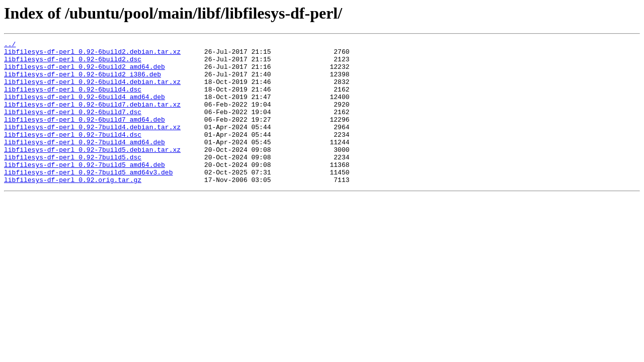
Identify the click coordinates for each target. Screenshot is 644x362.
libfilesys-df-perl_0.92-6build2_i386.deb (83, 81)
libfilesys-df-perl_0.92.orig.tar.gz (73, 208)
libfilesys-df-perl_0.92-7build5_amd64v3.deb (88, 199)
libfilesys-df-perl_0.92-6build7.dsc (73, 127)
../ (10, 45)
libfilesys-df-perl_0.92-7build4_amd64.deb (85, 163)
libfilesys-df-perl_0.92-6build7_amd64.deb (85, 136)
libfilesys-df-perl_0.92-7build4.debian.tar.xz (92, 145)
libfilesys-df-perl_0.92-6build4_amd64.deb (85, 109)
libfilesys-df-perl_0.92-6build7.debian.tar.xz (92, 118)
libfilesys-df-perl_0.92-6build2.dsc (73, 63)
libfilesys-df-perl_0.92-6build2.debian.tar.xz (92, 54)
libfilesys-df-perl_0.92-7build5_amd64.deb (85, 190)
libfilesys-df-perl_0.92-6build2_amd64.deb (85, 72)
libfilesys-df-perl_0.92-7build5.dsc (73, 181)
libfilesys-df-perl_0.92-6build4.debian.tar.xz (92, 90)
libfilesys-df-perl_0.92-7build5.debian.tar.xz (92, 172)
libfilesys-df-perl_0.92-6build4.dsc (73, 100)
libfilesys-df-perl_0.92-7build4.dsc (73, 154)
